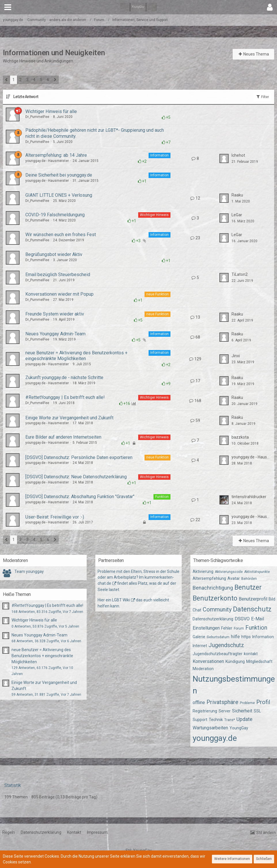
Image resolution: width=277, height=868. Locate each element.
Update (244, 719)
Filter (262, 97)
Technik (216, 720)
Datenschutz (252, 609)
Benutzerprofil (253, 599)
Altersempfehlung (209, 578)
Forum (239, 628)
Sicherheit (242, 711)
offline (199, 702)
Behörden (249, 579)
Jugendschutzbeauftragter (218, 654)
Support (200, 720)
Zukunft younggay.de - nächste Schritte (64, 377)
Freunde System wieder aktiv (55, 314)
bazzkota (240, 437)
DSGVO (242, 619)
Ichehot (238, 155)
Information (160, 155)
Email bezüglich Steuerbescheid (58, 275)
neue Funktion (158, 294)
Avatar (234, 578)
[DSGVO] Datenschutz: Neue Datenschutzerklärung (76, 477)
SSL (257, 711)
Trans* (230, 720)
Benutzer (248, 587)
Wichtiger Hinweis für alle (51, 111)
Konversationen (208, 661)
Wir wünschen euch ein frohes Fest (61, 235)
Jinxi (236, 356)
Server (225, 711)
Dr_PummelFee (37, 117)
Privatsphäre (222, 702)
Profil (263, 702)
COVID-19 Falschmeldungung (55, 215)
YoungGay (239, 728)
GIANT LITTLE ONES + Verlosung (59, 195)
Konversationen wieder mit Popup (59, 294)
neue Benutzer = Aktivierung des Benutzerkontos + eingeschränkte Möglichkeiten (76, 356)
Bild (272, 599)
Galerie (199, 637)
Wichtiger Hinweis (154, 215)
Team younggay (29, 571)
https (246, 637)
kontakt (251, 654)
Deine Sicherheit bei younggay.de (59, 175)
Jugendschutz (226, 645)
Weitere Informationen (232, 859)
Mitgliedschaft (259, 661)
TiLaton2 (240, 274)
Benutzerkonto (215, 598)
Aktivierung (203, 571)
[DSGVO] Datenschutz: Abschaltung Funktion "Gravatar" (80, 497)
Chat (197, 610)
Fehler (227, 628)
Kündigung (235, 661)
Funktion (162, 497)
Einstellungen (206, 628)
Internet (200, 646)
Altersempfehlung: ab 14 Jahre (56, 155)
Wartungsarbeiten (210, 728)
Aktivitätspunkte (257, 572)
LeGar (237, 215)
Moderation (203, 669)
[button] (8, 7)
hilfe (235, 637)
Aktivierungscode (229, 572)
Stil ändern (266, 833)
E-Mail (258, 619)
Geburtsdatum (218, 637)
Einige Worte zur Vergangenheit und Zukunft (69, 418)
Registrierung (205, 711)
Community (217, 609)
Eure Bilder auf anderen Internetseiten (63, 437)
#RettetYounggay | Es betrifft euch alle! (65, 397)
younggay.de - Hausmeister (47, 161)
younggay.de (215, 738)
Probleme (247, 703)
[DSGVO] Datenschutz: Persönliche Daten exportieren (79, 457)
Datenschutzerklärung (213, 619)
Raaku (237, 195)
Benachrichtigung (213, 588)
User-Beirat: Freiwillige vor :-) (55, 517)
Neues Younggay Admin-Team (55, 334)
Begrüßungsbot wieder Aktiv (54, 254)
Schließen (264, 859)
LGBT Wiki (121, 600)
